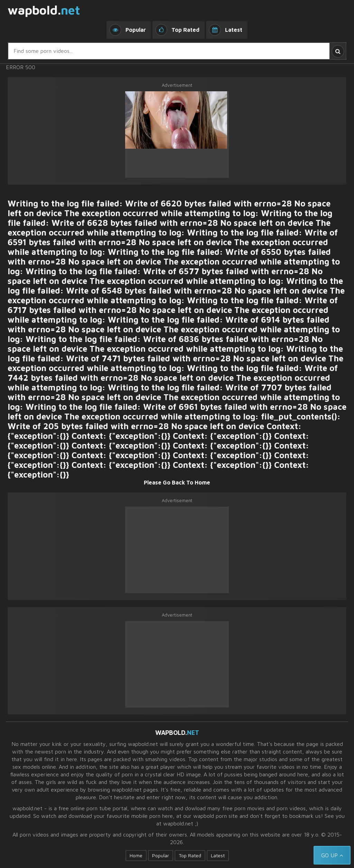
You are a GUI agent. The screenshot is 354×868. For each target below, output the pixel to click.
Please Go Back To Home (177, 482)
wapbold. (44, 10)
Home (136, 855)
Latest (218, 855)
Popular (161, 855)
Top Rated (190, 855)
